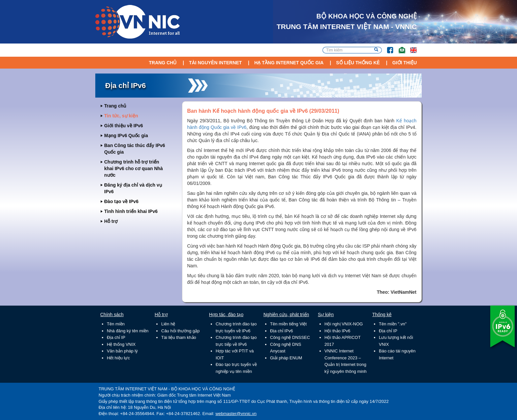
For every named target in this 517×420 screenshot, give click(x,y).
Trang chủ (163, 63)
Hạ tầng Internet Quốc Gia (289, 63)
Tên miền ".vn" (393, 324)
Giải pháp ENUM (286, 358)
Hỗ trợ (111, 221)
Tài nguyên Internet (215, 63)
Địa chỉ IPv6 (282, 331)
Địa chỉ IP (116, 337)
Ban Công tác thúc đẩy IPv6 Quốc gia (135, 149)
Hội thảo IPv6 (337, 331)
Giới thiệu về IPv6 (124, 126)
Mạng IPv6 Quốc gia (126, 135)
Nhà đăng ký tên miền (128, 331)
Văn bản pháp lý (122, 351)
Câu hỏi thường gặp (181, 331)
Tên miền (116, 324)
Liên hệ (168, 324)
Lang (411, 47)
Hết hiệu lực (118, 358)
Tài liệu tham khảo (179, 337)
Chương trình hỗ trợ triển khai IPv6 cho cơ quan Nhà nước (134, 168)
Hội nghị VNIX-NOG (344, 324)
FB (387, 47)
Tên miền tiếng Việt (288, 324)
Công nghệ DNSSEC (290, 337)
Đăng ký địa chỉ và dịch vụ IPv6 (133, 188)
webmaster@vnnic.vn (236, 414)
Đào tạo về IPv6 (121, 201)
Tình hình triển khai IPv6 (131, 211)
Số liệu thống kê (358, 63)
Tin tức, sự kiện (121, 116)
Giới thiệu (405, 63)
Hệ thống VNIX (121, 344)
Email (399, 47)
